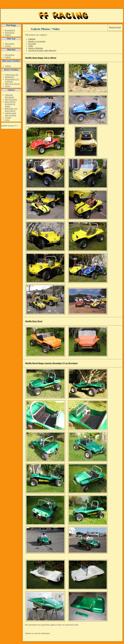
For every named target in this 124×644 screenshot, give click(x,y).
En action (32, 44)
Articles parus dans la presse (11, 114)
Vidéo (31, 46)
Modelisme (9, 77)
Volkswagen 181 (12, 75)
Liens (7, 120)
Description (10, 33)
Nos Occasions (11, 99)
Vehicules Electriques (9, 96)
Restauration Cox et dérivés (12, 80)
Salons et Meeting (36, 48)
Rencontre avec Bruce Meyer (11, 110)
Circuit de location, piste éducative (42, 50)
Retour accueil (115, 27)
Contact (8, 118)
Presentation (10, 30)
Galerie (8, 35)
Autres (8, 86)
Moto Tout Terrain (12, 84)
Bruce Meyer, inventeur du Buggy (10, 104)
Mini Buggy (11, 25)
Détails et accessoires (37, 41)
